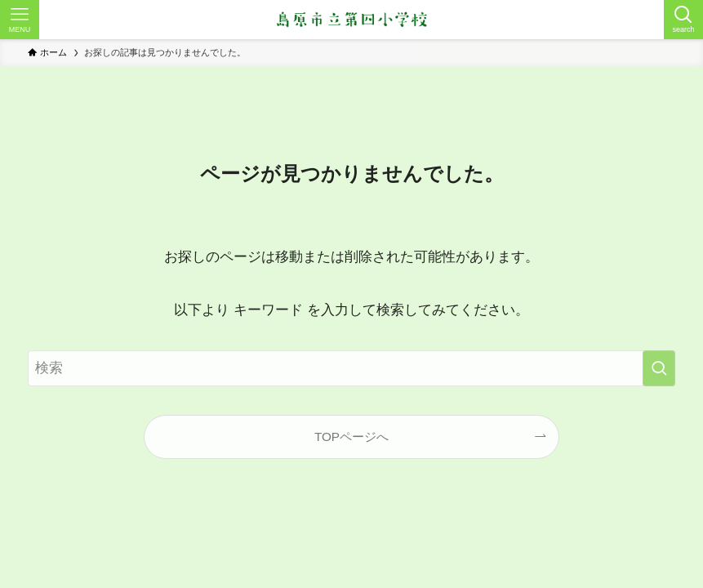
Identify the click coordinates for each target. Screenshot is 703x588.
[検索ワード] (351, 368)
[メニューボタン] (20, 20)
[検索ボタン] (683, 20)
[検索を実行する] (659, 368)
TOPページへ (351, 437)
